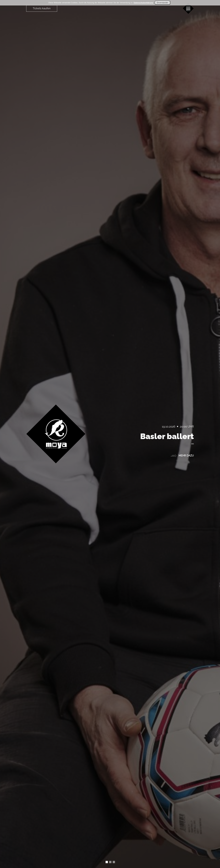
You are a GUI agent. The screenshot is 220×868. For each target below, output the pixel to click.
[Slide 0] (107, 862)
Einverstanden (163, 3)
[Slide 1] (110, 862)
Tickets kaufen (42, 8)
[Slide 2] (114, 862)
